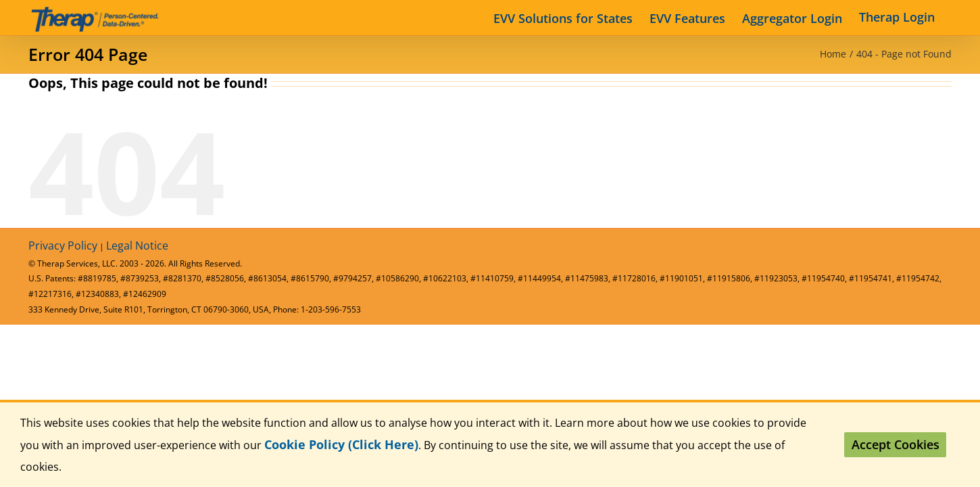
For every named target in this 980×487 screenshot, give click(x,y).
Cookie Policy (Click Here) (341, 444)
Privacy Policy (63, 246)
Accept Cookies (896, 444)
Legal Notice (137, 246)
